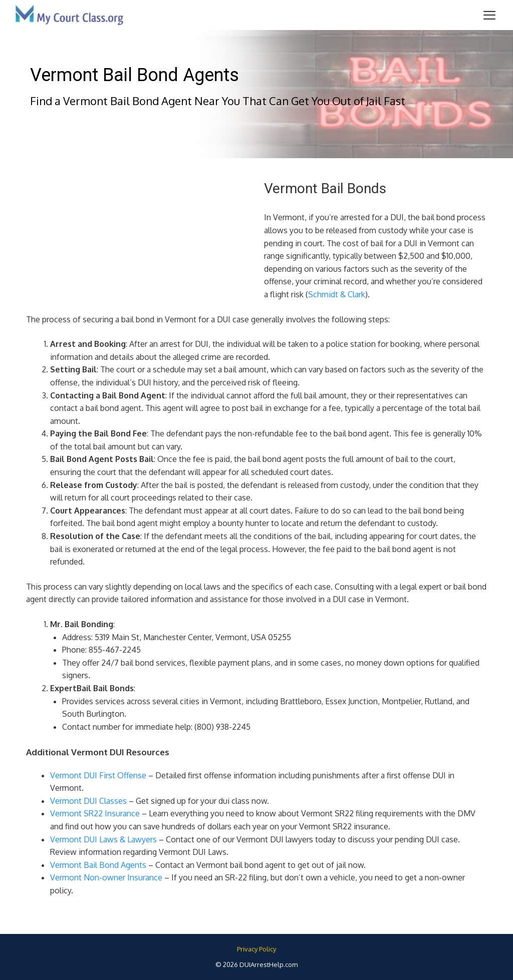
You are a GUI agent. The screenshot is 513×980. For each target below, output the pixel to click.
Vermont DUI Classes (88, 801)
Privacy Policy (256, 949)
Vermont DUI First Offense (98, 775)
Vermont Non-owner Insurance (106, 877)
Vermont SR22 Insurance (95, 813)
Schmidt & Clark (337, 294)
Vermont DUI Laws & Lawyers (103, 839)
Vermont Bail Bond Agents (98, 865)
